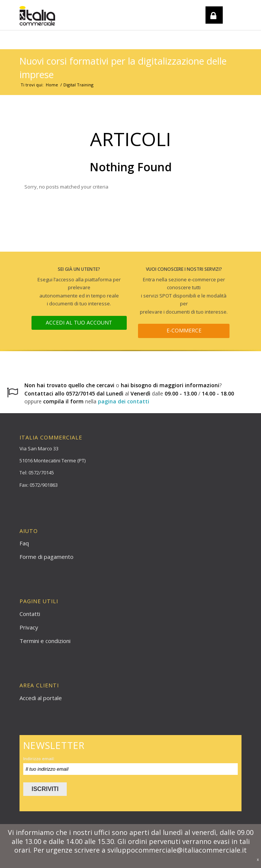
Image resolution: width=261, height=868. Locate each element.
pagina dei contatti (124, 401)
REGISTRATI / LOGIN (211, 35)
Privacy (29, 627)
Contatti (30, 614)
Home (52, 85)
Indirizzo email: (39, 759)
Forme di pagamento (46, 557)
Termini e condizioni (45, 641)
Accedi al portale (41, 698)
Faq (24, 543)
